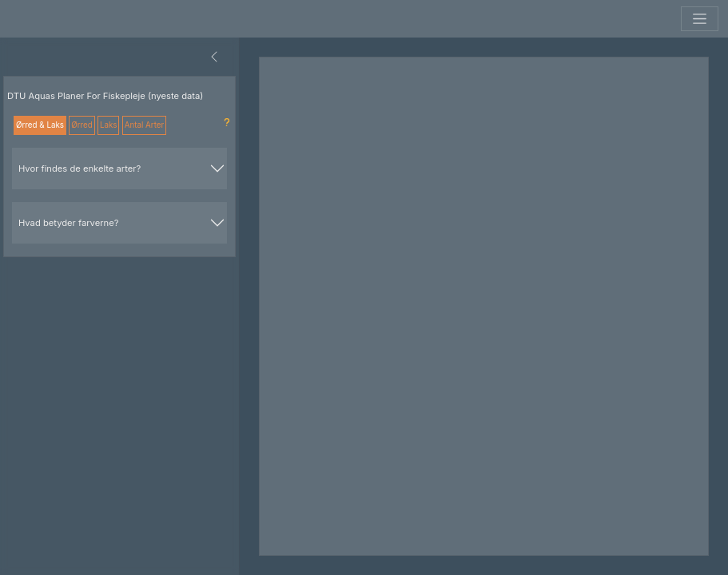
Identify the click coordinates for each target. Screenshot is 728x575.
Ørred (82, 125)
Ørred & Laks (40, 125)
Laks (109, 125)
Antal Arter (145, 125)
